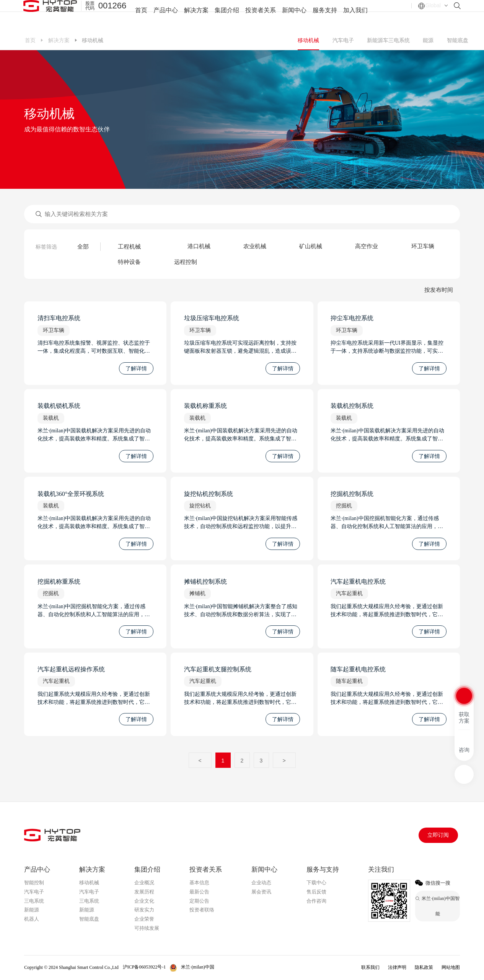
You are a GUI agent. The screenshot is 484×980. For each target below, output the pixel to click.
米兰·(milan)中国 (197, 967)
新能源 (32, 910)
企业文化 (144, 901)
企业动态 (261, 883)
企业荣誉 (144, 919)
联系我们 (370, 967)
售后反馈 (316, 892)
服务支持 (325, 15)
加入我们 (355, 15)
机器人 (32, 919)
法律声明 (397, 967)
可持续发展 (147, 928)
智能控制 (34, 883)
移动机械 (308, 40)
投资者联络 (202, 910)
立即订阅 (438, 835)
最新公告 (199, 892)
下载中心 (316, 883)
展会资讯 (261, 892)
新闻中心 (294, 15)
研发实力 (144, 910)
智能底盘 (458, 40)
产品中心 (166, 15)
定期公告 (199, 901)
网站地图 (451, 967)
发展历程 (144, 892)
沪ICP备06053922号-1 (144, 967)
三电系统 (34, 901)
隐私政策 (424, 967)
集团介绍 (227, 15)
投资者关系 (261, 15)
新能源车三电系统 (388, 40)
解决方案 (196, 15)
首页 (141, 15)
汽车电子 (343, 40)
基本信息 (199, 883)
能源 (428, 40)
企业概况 (144, 883)
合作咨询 (316, 901)
